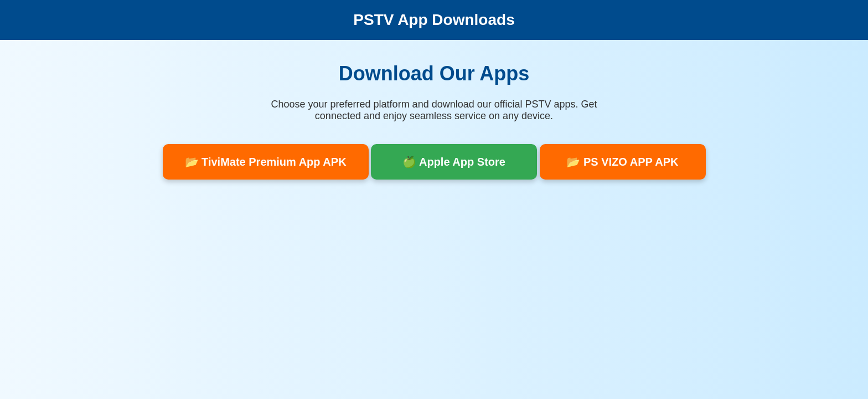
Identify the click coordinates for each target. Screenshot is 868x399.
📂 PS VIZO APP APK (622, 162)
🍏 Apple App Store (454, 162)
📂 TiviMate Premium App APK (266, 162)
